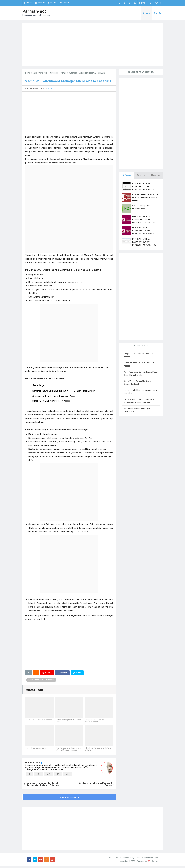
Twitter (78, 675)
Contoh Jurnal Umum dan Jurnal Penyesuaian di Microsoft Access (43, 787)
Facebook (63, 675)
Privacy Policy (128, 860)
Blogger (155, 863)
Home (28, 73)
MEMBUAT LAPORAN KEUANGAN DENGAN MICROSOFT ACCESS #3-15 (144, 231)
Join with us (155, 3)
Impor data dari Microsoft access (39, 722)
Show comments (69, 799)
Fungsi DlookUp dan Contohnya (38, 751)
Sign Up (157, 13)
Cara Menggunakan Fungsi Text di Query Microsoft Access (68, 752)
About (110, 860)
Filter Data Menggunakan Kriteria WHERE (98, 752)
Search (143, 3)
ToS (157, 860)
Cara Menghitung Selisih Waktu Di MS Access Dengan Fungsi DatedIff (67, 391)
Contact (118, 860)
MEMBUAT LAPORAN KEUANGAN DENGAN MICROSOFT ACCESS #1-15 (144, 186)
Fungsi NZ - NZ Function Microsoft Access (54, 403)
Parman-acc (33, 765)
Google (47, 675)
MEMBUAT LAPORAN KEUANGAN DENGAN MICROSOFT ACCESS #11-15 (144, 242)
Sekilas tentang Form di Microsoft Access (64, 723)
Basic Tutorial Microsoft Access (45, 73)
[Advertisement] (93, 45)
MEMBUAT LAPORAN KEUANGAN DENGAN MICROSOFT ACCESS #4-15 (144, 220)
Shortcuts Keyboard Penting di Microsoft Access (57, 397)
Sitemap (139, 860)
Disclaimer (149, 860)
